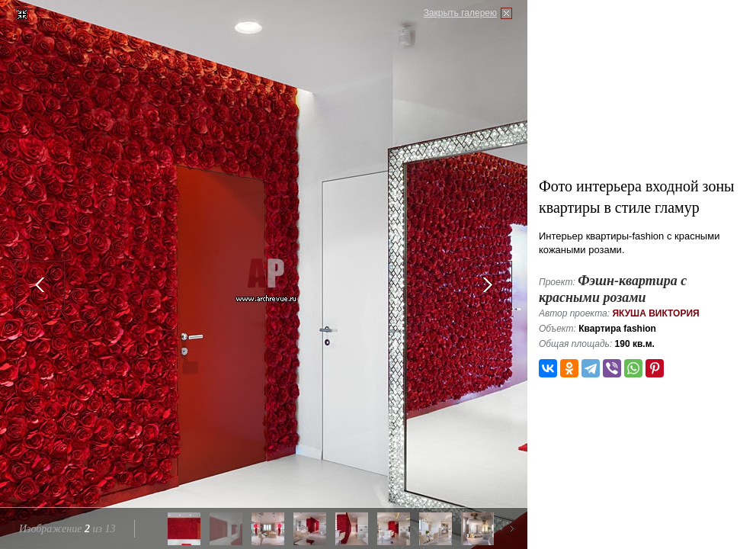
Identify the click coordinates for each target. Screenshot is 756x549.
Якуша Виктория (655, 313)
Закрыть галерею (460, 13)
